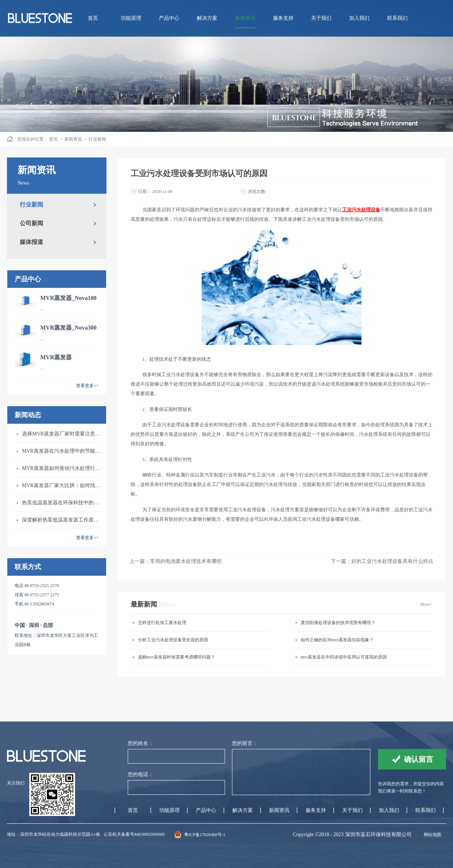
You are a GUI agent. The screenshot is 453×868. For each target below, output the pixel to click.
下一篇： (382, 561)
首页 (93, 18)
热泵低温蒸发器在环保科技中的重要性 (62, 503)
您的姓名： (141, 743)
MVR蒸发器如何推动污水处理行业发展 (62, 468)
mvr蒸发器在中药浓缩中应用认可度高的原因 (344, 657)
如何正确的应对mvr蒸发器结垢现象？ (337, 640)
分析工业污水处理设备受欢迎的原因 (173, 640)
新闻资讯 (73, 139)
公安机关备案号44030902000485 (134, 834)
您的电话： (141, 774)
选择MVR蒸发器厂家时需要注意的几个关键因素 (62, 434)
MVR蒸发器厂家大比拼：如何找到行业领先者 (62, 485)
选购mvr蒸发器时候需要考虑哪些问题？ (177, 657)
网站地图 (431, 835)
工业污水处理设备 (361, 210)
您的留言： (245, 743)
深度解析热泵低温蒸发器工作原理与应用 (62, 520)
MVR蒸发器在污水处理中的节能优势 (62, 451)
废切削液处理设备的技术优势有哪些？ (338, 623)
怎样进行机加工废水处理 (162, 623)
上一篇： (176, 561)
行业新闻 (97, 139)
